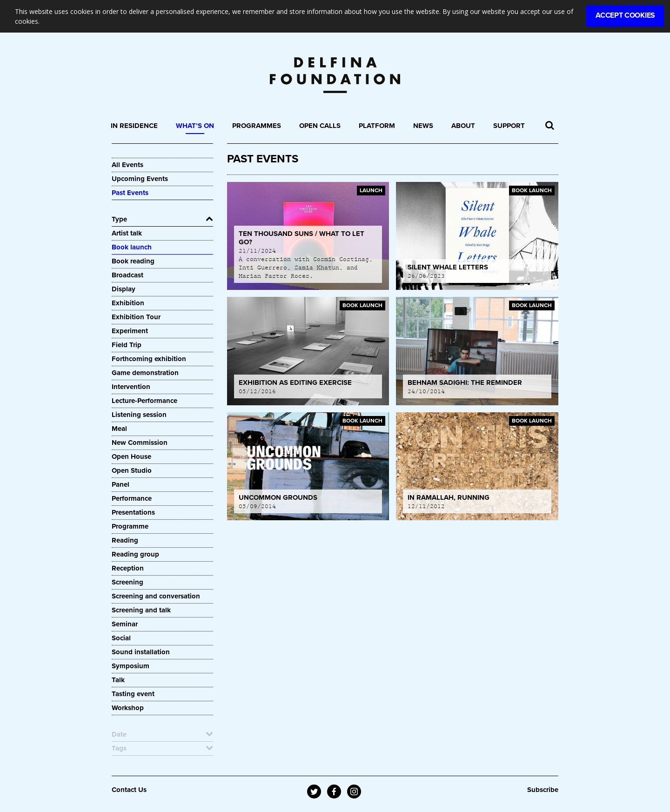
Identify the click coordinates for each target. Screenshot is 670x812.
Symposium (131, 666)
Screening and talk (141, 610)
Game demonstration (145, 373)
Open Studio (132, 470)
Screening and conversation (156, 596)
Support (509, 126)
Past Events (130, 193)
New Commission (140, 443)
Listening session (139, 415)
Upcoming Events (140, 179)
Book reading (133, 261)
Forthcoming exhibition (149, 359)
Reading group (135, 554)
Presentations (133, 512)
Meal (119, 429)
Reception (128, 568)
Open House (131, 456)
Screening (127, 582)
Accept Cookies (625, 15)
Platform (377, 126)
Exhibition (128, 303)
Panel (121, 484)
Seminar (125, 624)
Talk (118, 680)
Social (121, 638)
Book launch (132, 247)
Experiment (130, 331)
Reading (125, 540)
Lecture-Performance (144, 401)
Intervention (131, 387)
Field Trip (127, 345)
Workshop (128, 708)
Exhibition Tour (136, 317)
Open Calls (320, 126)
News (423, 126)
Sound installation (141, 652)
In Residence (134, 126)
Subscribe (543, 790)
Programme (130, 526)
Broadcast (127, 275)
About (463, 126)
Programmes (257, 126)
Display (124, 289)
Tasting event (133, 694)
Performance (132, 498)
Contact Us (129, 790)
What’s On (195, 126)
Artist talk (127, 233)
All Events (127, 165)
